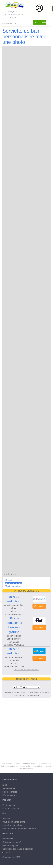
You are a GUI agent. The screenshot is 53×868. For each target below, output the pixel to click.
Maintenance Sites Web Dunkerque (19, 829)
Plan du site (8, 839)
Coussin (9, 580)
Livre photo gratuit (11, 808)
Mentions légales (10, 845)
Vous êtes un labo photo (14, 822)
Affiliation (7, 818)
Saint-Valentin (9, 788)
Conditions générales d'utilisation (18, 849)
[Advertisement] (26, 727)
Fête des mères (10, 792)
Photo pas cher (10, 805)
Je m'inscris (40, 22)
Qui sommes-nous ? (12, 842)
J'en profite (39, 606)
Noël (5, 785)
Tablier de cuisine (14, 586)
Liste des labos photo (12, 825)
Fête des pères (9, 795)
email (7, 852)
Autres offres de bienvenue (26, 669)
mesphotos (10, 857)
